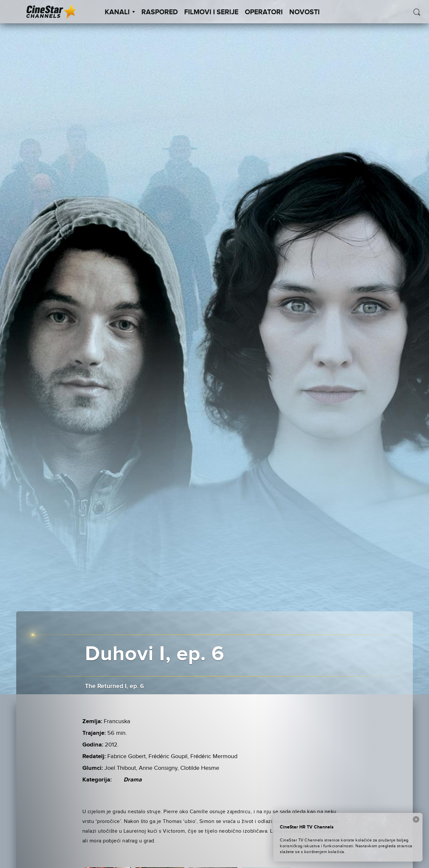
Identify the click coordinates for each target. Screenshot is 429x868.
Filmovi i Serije (211, 12)
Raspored (160, 12)
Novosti (304, 12)
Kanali (120, 12)
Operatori (264, 12)
